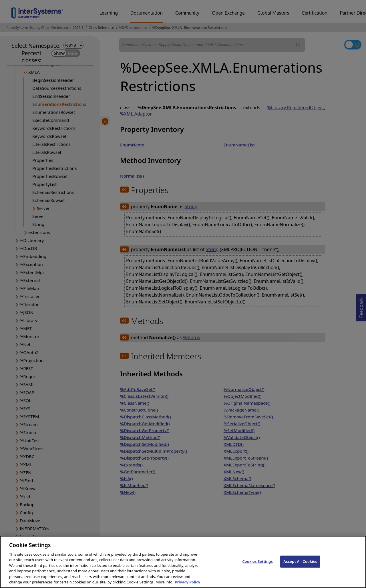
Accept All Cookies (300, 566)
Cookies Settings (257, 566)
